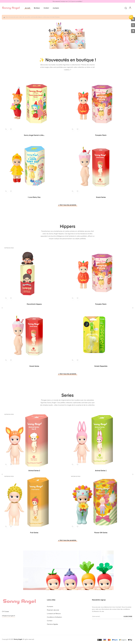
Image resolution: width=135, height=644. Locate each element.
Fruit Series (34, 533)
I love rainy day (34, 197)
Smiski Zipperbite (101, 366)
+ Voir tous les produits (67, 205)
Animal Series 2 (34, 471)
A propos (50, 607)
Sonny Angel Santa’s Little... (34, 135)
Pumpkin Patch (101, 135)
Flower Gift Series (101, 533)
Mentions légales (52, 624)
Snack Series (101, 197)
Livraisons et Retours (54, 614)
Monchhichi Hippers (34, 304)
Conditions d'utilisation (54, 617)
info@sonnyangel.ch (9, 616)
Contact (50, 621)
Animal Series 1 (101, 471)
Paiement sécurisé (53, 610)
